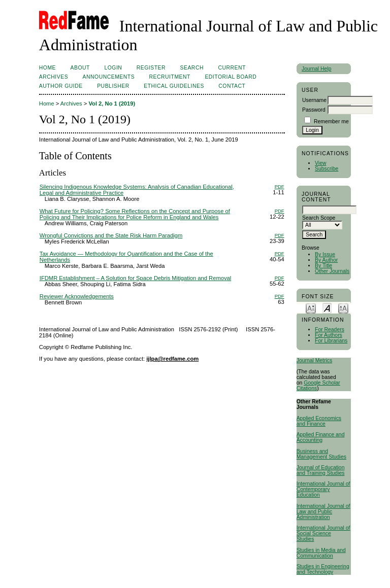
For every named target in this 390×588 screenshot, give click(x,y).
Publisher (113, 86)
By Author (326, 260)
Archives (54, 77)
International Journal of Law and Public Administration (323, 512)
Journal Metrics (314, 360)
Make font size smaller (311, 308)
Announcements (109, 77)
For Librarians (331, 341)
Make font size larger (343, 308)
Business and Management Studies (321, 454)
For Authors (329, 335)
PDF (280, 186)
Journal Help (316, 69)
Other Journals (332, 271)
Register (151, 68)
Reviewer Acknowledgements (77, 296)
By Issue (325, 254)
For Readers (330, 330)
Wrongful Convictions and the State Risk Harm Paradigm (111, 235)
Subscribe (327, 169)
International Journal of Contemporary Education (323, 489)
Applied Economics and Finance (319, 421)
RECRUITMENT (170, 77)
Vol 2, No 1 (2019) (112, 103)
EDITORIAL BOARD (231, 77)
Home (47, 68)
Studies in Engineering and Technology (323, 569)
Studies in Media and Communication (321, 553)
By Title (323, 266)
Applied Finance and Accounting (321, 437)
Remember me (331, 122)
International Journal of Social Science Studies (323, 533)
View (320, 163)
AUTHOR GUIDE (61, 86)
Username (314, 100)
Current (232, 68)
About (80, 68)
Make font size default (327, 308)
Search (192, 68)
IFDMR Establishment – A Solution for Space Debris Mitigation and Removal (135, 278)
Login (113, 68)
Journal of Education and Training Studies (321, 470)
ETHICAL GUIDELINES (174, 86)
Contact (232, 86)
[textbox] (329, 210)
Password (314, 110)
